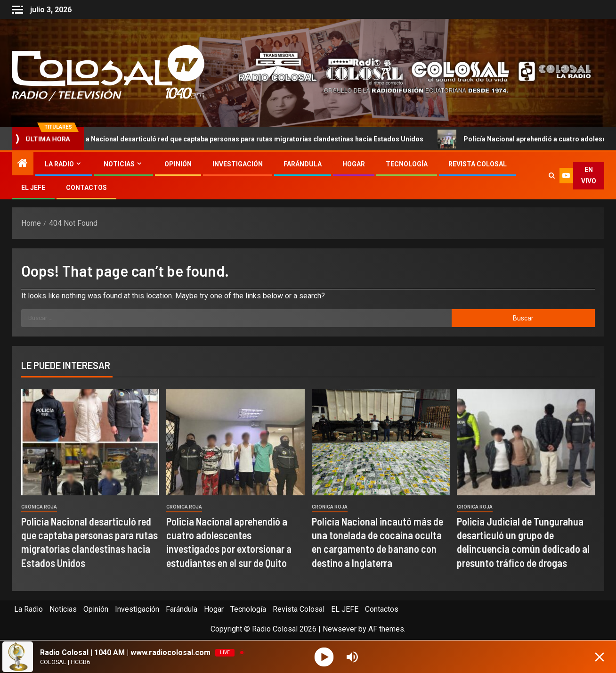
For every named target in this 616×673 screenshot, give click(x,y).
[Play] (324, 657)
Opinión (178, 164)
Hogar (354, 164)
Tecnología (407, 164)
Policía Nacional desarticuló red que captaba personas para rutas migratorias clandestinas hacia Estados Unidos (243, 139)
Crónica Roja (39, 507)
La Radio (59, 164)
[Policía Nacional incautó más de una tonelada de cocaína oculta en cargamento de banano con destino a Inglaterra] (381, 442)
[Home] (23, 164)
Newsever (340, 629)
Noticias (119, 164)
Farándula (303, 164)
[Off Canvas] (17, 10)
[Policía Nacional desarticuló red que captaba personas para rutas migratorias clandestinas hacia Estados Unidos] (90, 442)
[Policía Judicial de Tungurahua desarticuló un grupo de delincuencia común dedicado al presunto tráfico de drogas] (526, 442)
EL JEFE (33, 188)
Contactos (86, 188)
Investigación (238, 164)
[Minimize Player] (600, 657)
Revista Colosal (478, 164)
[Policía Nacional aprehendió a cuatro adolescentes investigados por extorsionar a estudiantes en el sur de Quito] (235, 442)
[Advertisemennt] (408, 72)
